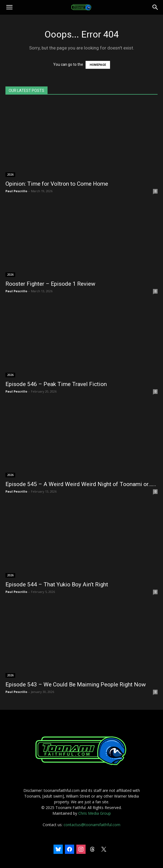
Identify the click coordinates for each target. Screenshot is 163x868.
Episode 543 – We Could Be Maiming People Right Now (76, 685)
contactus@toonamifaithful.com (92, 825)
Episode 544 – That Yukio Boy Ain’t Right (57, 584)
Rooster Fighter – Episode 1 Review (50, 284)
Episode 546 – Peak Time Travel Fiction (56, 384)
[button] (9, 7)
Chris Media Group (95, 813)
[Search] (155, 7)
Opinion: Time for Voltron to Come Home (57, 184)
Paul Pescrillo (16, 191)
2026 (10, 175)
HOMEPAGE (98, 65)
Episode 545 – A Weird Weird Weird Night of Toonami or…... (81, 484)
